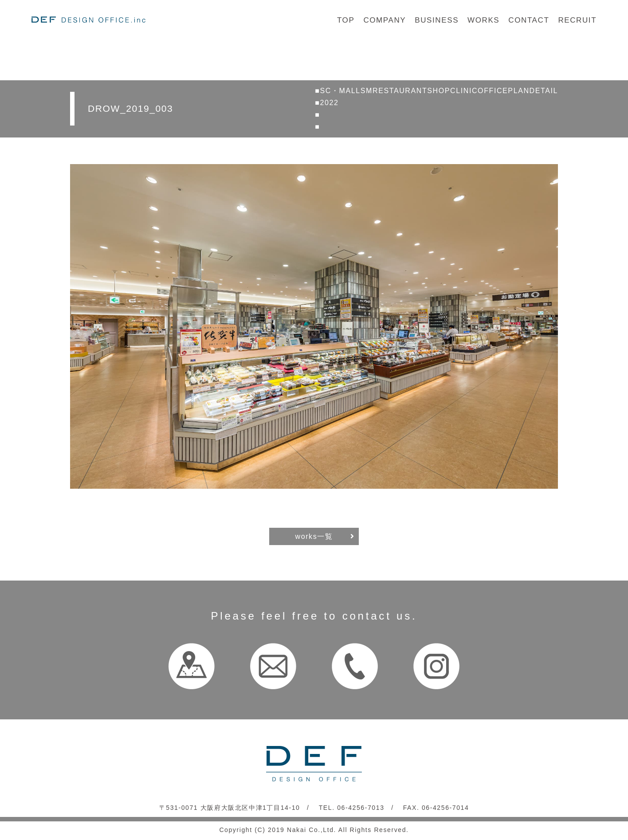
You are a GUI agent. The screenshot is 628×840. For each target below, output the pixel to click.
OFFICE (493, 91)
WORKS (483, 20)
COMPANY (385, 20)
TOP (346, 20)
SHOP (439, 91)
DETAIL (544, 91)
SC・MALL (340, 91)
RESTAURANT (400, 91)
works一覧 (314, 536)
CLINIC (464, 91)
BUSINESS (437, 20)
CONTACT (529, 20)
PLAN (518, 91)
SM (367, 91)
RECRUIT (577, 20)
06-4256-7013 (361, 808)
